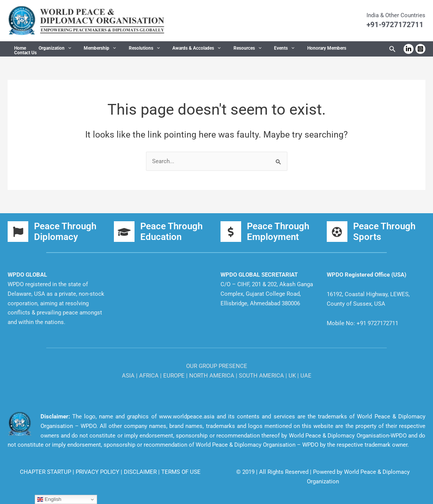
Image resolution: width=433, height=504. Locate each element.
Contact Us (340, 49)
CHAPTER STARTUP (46, 472)
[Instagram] (420, 49)
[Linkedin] (409, 49)
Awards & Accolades (181, 49)
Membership (91, 49)
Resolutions (132, 49)
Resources (228, 49)
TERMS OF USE (181, 472)
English (49, 499)
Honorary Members (300, 49)
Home (18, 49)
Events (261, 49)
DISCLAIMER (141, 472)
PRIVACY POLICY (98, 472)
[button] (62, 49)
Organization (49, 49)
